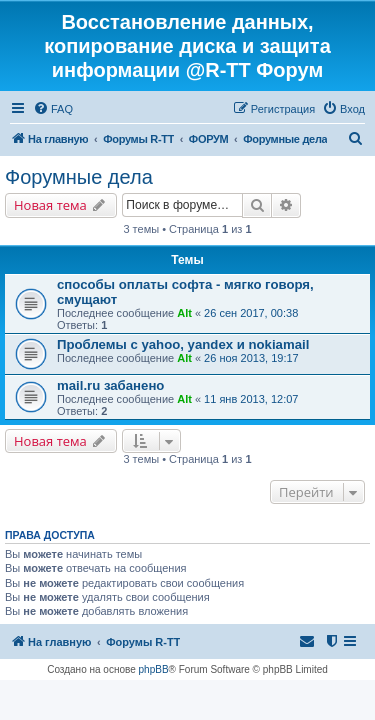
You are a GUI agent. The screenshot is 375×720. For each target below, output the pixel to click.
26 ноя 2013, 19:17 (251, 358)
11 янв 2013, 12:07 (251, 399)
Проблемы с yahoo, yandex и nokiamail (183, 344)
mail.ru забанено (110, 385)
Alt (184, 313)
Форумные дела (79, 177)
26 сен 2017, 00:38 (251, 313)
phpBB (154, 669)
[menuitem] (53, 109)
